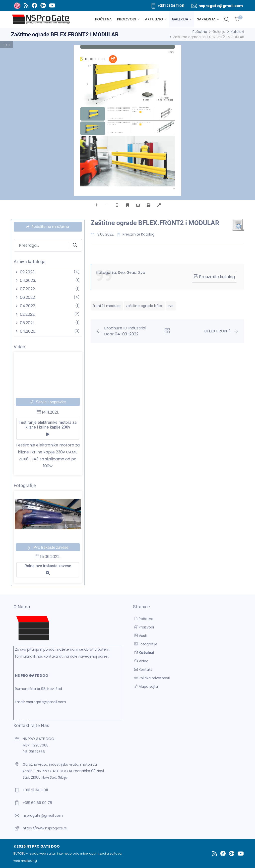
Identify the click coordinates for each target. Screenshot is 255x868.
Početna (103, 19)
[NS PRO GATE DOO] (41, 19)
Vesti (141, 636)
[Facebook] (34, 5)
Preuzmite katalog (136, 234)
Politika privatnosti (152, 678)
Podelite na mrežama (48, 227)
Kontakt (143, 670)
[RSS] (26, 5)
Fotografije (146, 644)
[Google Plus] (43, 5)
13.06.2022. (102, 234)
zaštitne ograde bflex (144, 306)
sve (171, 306)
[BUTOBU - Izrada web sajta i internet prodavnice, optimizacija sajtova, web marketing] (17, 5)
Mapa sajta (146, 686)
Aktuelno (154, 19)
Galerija (180, 19)
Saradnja (206, 19)
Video (141, 661)
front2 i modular (107, 306)
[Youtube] (52, 5)
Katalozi (237, 32)
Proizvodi (127, 19)
